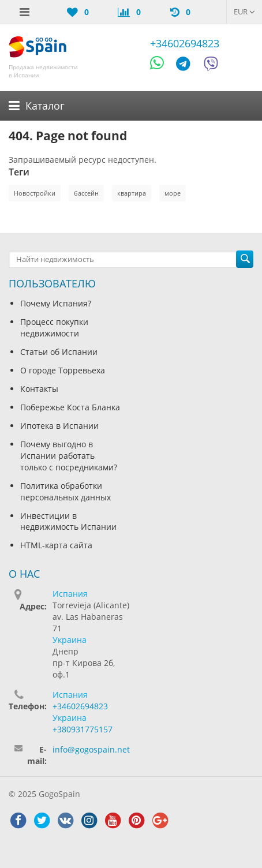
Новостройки (35, 193)
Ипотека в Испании (59, 426)
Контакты (39, 389)
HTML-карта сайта (56, 545)
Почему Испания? (56, 303)
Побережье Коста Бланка (70, 407)
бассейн (86, 193)
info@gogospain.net (91, 749)
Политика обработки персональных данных (65, 491)
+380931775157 (83, 729)
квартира (132, 193)
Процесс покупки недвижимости (54, 328)
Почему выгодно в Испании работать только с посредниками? (69, 456)
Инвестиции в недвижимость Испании (68, 521)
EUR (244, 12)
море (173, 193)
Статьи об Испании (59, 352)
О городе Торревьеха (63, 370)
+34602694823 (185, 43)
